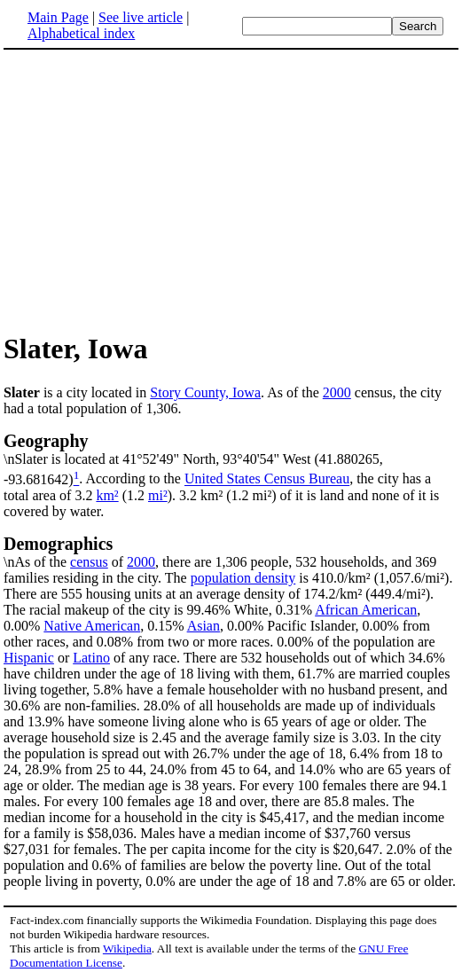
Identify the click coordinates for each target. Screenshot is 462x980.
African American (366, 610)
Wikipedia (127, 949)
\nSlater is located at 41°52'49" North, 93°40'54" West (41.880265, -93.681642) (231, 459)
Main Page (58, 17)
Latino (91, 658)
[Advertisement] (231, 190)
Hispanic (29, 658)
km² (107, 495)
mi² (158, 495)
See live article (141, 17)
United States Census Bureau (267, 479)
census (89, 562)
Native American (92, 626)
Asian (204, 626)
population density (243, 578)
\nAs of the (231, 552)
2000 (337, 392)
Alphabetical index (81, 33)
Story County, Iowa (205, 392)
